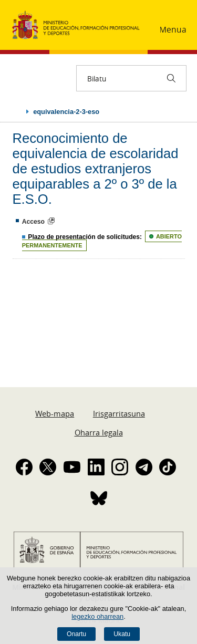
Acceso (33, 222)
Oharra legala (99, 432)
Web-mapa (55, 413)
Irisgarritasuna (119, 413)
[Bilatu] (171, 78)
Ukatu (122, 634)
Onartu (76, 634)
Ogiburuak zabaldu (17, 111)
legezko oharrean (97, 616)
